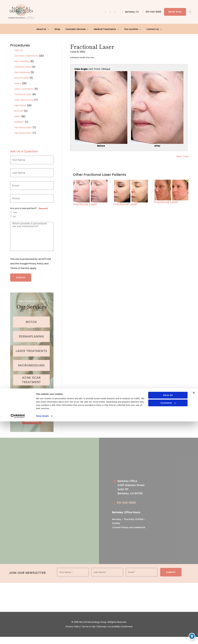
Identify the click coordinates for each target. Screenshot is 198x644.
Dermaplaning (22, 71)
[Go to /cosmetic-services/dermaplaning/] (31, 334)
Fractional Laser (23, 93)
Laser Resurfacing (24, 99)
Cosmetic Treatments (26, 54)
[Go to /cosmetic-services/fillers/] (31, 392)
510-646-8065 (126, 500)
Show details (42, 639)
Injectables (20, 104)
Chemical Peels (23, 65)
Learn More (32, 419)
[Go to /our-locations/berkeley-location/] (132, 486)
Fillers (17, 115)
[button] (175, 12)
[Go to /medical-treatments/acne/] (31, 377)
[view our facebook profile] (105, 12)
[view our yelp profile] (115, 12)
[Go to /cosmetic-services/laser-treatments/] (31, 348)
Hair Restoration (23, 126)
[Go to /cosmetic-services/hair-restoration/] (31, 406)
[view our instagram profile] (110, 12)
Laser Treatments (24, 87)
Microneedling (22, 60)
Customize (168, 625)
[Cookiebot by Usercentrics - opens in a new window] (18, 639)
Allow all (168, 618)
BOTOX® (19, 110)
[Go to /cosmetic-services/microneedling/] (31, 363)
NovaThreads (22, 76)
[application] (50, 28)
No (15, 215)
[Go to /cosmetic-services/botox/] (31, 319)
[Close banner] (194, 615)
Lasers (18, 82)
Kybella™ (19, 121)
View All (18, 49)
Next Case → (184, 156)
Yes (15, 211)
